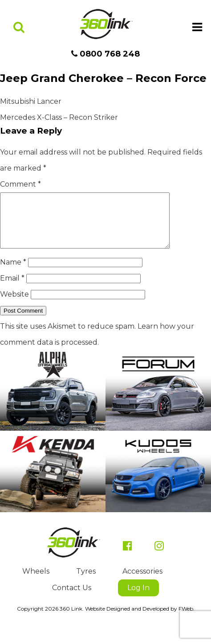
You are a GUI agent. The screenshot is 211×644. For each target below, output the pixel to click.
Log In (138, 598)
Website (14, 305)
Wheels (36, 582)
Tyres (86, 582)
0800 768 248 (105, 54)
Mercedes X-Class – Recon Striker (59, 117)
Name (13, 273)
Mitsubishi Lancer (31, 101)
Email (12, 289)
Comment (20, 184)
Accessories (142, 582)
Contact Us (72, 598)
